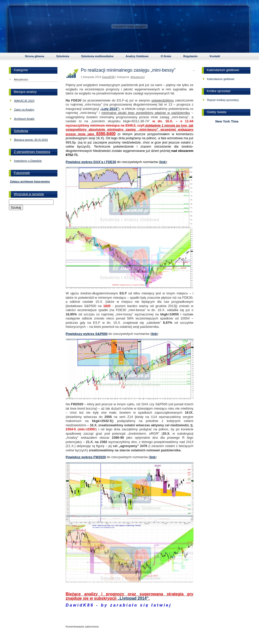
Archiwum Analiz (24, 119)
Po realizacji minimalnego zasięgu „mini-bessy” (128, 70)
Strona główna (35, 56)
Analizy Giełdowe (137, 56)
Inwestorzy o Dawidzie (28, 161)
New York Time (226, 121)
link (163, 162)
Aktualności (21, 79)
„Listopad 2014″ (133, 598)
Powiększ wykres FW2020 (86, 457)
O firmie (166, 56)
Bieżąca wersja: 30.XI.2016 (31, 140)
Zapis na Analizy (24, 110)
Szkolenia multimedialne (97, 56)
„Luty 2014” (109, 109)
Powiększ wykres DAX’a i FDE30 (91, 162)
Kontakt (215, 56)
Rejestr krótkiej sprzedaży (223, 100)
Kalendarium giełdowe (221, 79)
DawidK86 (108, 77)
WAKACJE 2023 (24, 101)
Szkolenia (63, 56)
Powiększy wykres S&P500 (87, 334)
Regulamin (190, 56)
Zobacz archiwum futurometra (30, 182)
